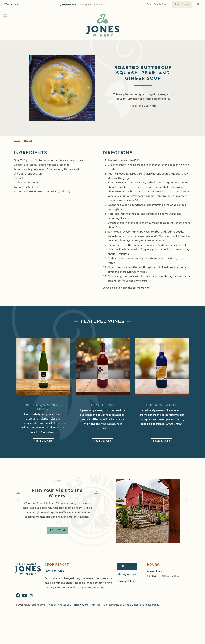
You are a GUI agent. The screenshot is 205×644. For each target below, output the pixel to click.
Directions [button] (127, 573)
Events (138, 43)
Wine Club (103, 43)
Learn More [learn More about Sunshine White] (162, 449)
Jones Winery (182, 4)
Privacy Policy (126, 588)
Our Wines (81, 43)
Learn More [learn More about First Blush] (102, 449)
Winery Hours (12, 4)
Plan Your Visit (35, 43)
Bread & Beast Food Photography (141, 612)
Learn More (57, 537)
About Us (59, 43)
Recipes (28, 148)
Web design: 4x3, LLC (60, 612)
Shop (155, 43)
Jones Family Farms (158, 4)
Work (171, 43)
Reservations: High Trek (87, 612)
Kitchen (119, 43)
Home (17, 148)
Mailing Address (127, 581)
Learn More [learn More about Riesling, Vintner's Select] (43, 449)
